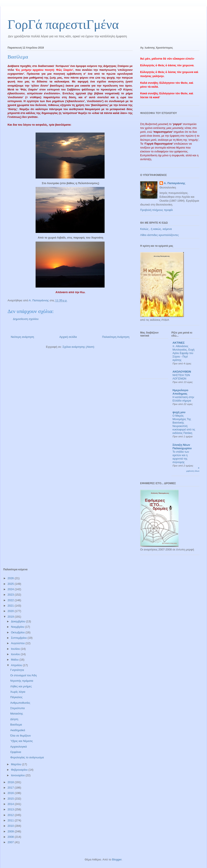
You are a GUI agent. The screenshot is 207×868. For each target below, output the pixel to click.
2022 (11, 600)
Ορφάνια (16, 752)
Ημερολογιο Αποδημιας (180, 392)
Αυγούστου (18, 643)
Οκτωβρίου (18, 632)
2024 (11, 589)
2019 (11, 617)
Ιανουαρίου (18, 775)
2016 (11, 793)
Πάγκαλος (16, 697)
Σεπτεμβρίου (19, 638)
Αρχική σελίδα (68, 337)
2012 (11, 815)
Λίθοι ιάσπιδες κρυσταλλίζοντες (159, 235)
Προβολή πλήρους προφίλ (157, 210)
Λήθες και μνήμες (21, 686)
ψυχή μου (179, 412)
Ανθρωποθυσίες (20, 703)
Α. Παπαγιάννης (175, 183)
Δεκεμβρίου (19, 621)
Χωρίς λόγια (18, 692)
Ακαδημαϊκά (18, 730)
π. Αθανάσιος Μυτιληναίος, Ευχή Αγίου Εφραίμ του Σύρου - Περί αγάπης (183, 353)
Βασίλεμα (16, 725)
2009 (11, 831)
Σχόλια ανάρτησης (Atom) (78, 347)
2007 (11, 842)
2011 (11, 820)
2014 (11, 804)
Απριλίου (17, 665)
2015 (11, 799)
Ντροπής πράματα (22, 681)
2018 (11, 782)
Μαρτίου (17, 764)
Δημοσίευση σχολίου (26, 319)
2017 (11, 788)
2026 (11, 578)
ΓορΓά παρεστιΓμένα (63, 24)
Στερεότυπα (17, 708)
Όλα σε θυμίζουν (20, 736)
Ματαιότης (16, 714)
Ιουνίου (16, 654)
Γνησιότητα (17, 670)
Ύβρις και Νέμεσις (21, 741)
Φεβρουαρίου (20, 770)
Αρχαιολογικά (18, 747)
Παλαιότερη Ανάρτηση (116, 337)
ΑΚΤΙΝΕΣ (179, 343)
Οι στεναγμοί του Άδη (23, 675)
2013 (11, 809)
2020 (11, 611)
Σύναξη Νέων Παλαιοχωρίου (182, 447)
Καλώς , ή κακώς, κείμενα (156, 229)
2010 (11, 826)
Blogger (117, 859)
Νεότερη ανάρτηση (22, 337)
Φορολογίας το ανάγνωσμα (27, 757)
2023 (11, 595)
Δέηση (14, 719)
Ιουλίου (16, 649)
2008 (11, 837)
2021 (11, 606)
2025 (11, 584)
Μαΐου (15, 660)
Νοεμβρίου (18, 627)
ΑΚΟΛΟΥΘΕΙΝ (182, 372)
